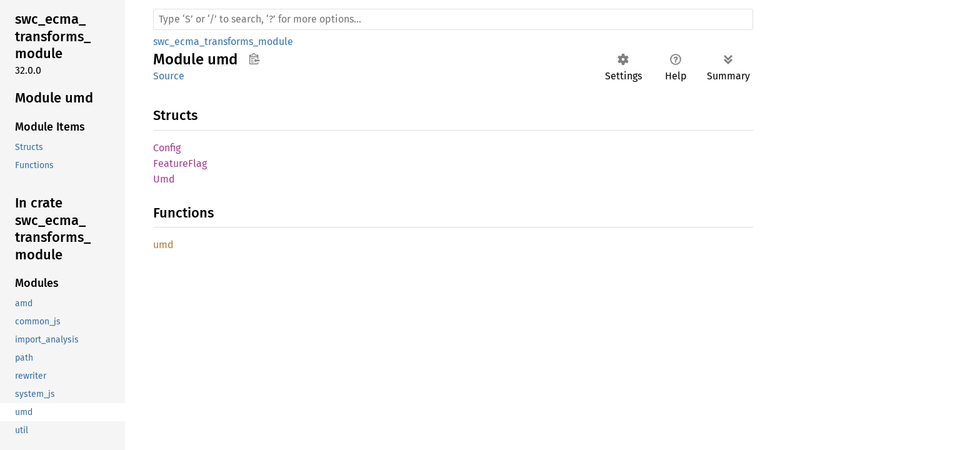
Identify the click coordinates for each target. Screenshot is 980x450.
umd (163, 245)
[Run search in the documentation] (453, 19)
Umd (164, 179)
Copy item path (254, 59)
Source (169, 76)
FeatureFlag (180, 163)
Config (167, 148)
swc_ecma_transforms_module (223, 42)
